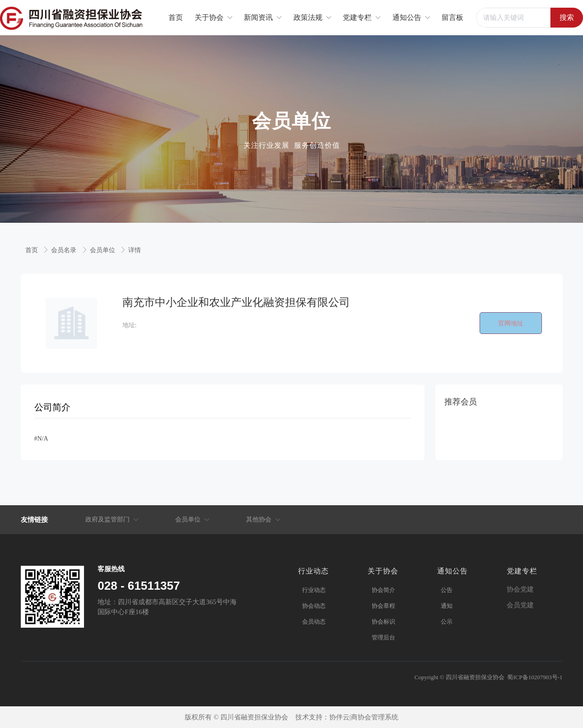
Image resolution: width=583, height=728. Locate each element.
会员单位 (103, 250)
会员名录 (65, 250)
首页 (33, 250)
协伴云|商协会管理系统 (364, 717)
